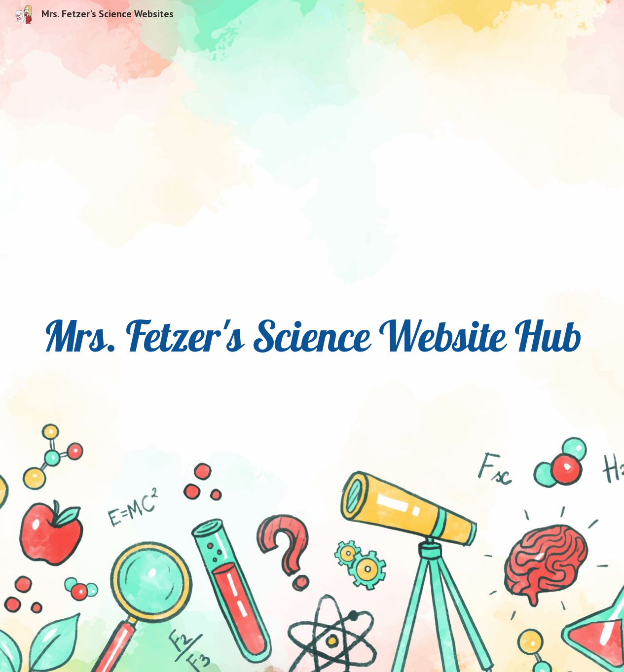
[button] (312, 654)
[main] (312, 336)
